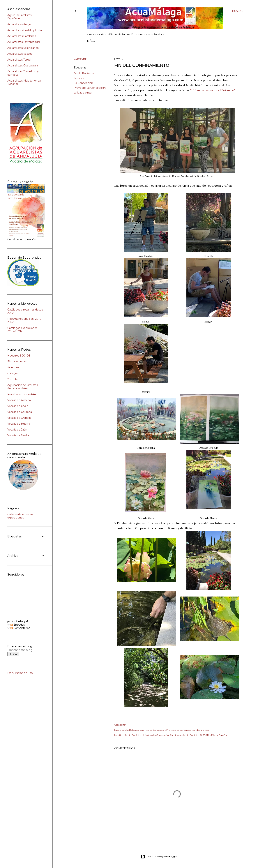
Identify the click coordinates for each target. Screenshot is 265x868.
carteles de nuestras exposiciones (20, 516)
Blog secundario (18, 361)
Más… (212, 41)
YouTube (13, 379)
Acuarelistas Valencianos (23, 48)
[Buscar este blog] (22, 650)
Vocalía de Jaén (17, 430)
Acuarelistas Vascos (20, 54)
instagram (14, 373)
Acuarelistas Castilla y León (25, 30)
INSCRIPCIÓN (197, 41)
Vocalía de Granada (19, 418)
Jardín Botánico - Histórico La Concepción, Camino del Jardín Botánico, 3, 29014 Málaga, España (176, 735)
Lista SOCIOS (147, 41)
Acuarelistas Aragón (20, 24)
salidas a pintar (83, 93)
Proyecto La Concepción (90, 88)
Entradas (18, 625)
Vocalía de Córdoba (20, 412)
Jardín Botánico (84, 73)
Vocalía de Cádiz (18, 406)
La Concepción (83, 83)
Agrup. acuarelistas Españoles (19, 17)
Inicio (92, 41)
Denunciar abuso (20, 673)
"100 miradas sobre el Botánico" (213, 90)
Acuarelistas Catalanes (22, 36)
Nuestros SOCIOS (19, 356)
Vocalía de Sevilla (18, 435)
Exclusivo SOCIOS (172, 41)
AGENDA (130, 41)
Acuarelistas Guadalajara (23, 66)
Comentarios (20, 628)
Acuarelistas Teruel (19, 60)
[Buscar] (238, 11)
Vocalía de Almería (19, 400)
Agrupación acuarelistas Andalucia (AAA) (23, 387)
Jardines (79, 78)
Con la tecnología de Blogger (159, 857)
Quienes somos (110, 41)
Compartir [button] (80, 59)
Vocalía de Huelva (19, 424)
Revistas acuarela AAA (22, 394)
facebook (13, 367)
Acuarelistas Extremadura (24, 42)
